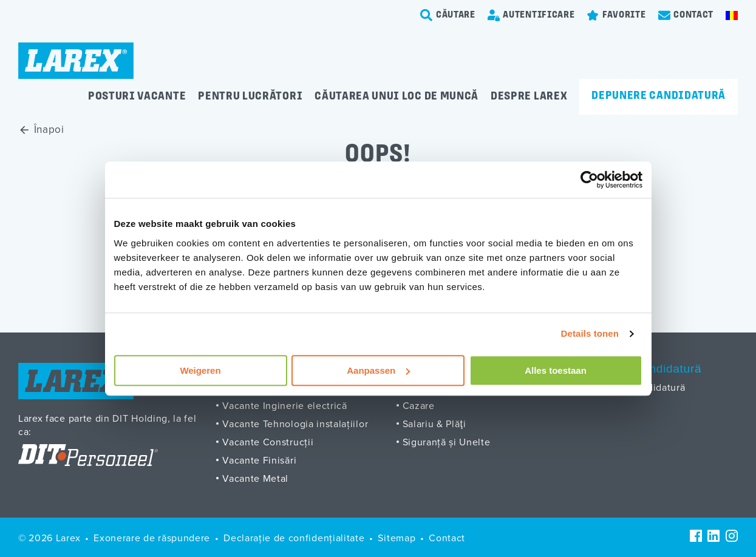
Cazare (419, 405)
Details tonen (590, 333)
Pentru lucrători (250, 97)
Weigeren (200, 370)
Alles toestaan (556, 370)
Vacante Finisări (259, 460)
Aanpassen (378, 370)
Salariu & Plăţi (434, 424)
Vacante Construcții (268, 442)
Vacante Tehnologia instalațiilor (295, 424)
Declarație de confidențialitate (294, 538)
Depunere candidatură (659, 96)
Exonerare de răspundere (152, 538)
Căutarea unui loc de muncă (397, 97)
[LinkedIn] (713, 536)
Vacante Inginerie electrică (285, 405)
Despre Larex (529, 97)
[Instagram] (732, 536)
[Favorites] (616, 15)
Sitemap (397, 538)
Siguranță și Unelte (447, 442)
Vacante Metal (255, 478)
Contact (447, 538)
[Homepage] (76, 61)
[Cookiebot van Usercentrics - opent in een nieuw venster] (589, 180)
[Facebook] (696, 536)
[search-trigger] (448, 15)
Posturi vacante (137, 97)
